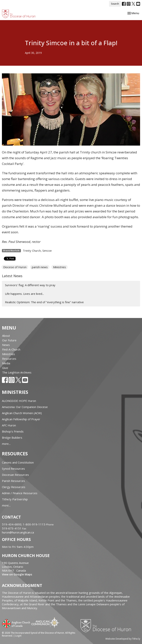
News (6, 345)
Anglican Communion (46, 622)
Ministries (60, 267)
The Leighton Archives (17, 372)
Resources (9, 359)
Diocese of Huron (15, 267)
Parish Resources (14, 481)
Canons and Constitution (18, 462)
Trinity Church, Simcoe (37, 251)
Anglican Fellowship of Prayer (21, 419)
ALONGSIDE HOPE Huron (19, 401)
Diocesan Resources (15, 475)
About (6, 336)
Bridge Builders (12, 438)
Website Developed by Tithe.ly (123, 639)
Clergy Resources (14, 487)
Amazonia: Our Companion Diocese (25, 407)
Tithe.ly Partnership (15, 499)
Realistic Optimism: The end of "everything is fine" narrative (44, 302)
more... (6, 444)
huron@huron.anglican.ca (18, 532)
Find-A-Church (11, 349)
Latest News (12, 276)
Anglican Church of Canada (16, 623)
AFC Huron (9, 425)
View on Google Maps (17, 574)
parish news (40, 267)
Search (115, 4)
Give (5, 368)
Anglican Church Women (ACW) (22, 413)
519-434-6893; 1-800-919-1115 (24, 524)
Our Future (9, 340)
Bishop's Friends (13, 431)
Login (18, 636)
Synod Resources (13, 469)
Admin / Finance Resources (20, 493)
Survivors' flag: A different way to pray (30, 285)
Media (6, 363)
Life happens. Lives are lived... (24, 294)
